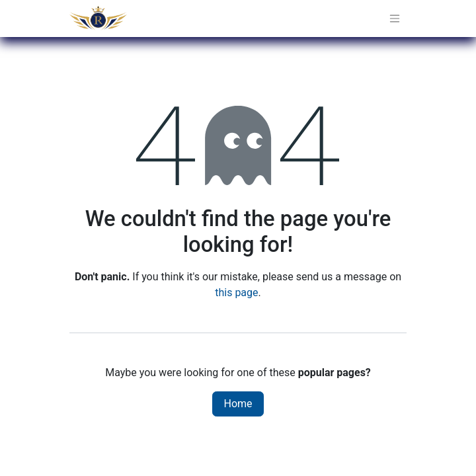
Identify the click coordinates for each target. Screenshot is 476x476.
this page (236, 293)
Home (238, 404)
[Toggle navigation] (395, 19)
